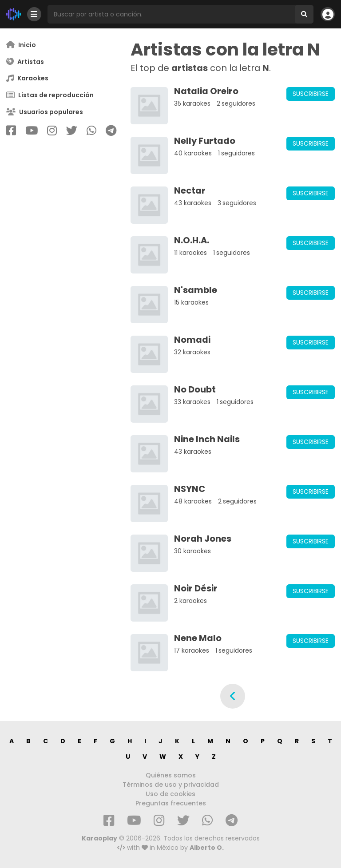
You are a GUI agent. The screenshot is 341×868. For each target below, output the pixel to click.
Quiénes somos (171, 775)
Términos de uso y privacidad (171, 785)
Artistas (25, 61)
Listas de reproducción (50, 95)
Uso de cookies (170, 794)
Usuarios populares (45, 112)
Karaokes (27, 78)
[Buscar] (304, 14)
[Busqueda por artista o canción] (171, 14)
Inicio (21, 45)
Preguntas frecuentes (171, 803)
